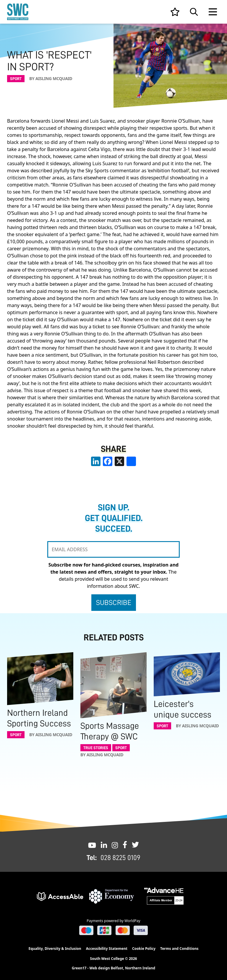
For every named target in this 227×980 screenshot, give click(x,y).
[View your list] (175, 12)
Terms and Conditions (179, 949)
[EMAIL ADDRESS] (113, 549)
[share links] (131, 461)
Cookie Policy (144, 949)
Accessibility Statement (107, 949)
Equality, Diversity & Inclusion (55, 949)
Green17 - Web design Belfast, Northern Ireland (113, 968)
